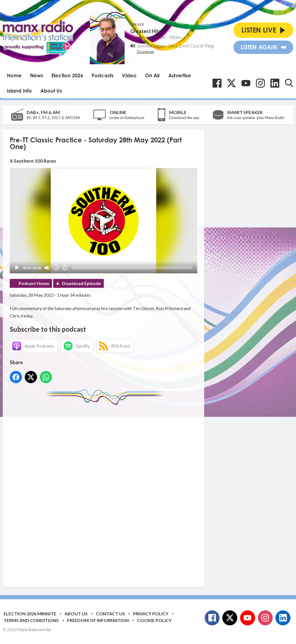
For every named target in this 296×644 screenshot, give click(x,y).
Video (129, 75)
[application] (103, 221)
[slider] (132, 268)
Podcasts (103, 75)
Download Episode (82, 283)
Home (14, 75)
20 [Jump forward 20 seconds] (65, 268)
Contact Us (110, 614)
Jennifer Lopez (151, 46)
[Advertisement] (114, 492)
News (37, 75)
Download (145, 52)
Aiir (48, 630)
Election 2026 (67, 75)
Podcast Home (34, 283)
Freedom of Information (98, 620)
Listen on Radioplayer (127, 118)
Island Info (19, 91)
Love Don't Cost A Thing (191, 46)
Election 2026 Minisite (30, 614)
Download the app (184, 118)
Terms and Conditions (31, 620)
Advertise (180, 75)
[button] (103, 221)
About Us (51, 91)
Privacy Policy (151, 614)
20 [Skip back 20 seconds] (56, 268)
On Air (152, 75)
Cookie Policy (154, 620)
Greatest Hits (146, 31)
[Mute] (47, 268)
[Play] (17, 268)
